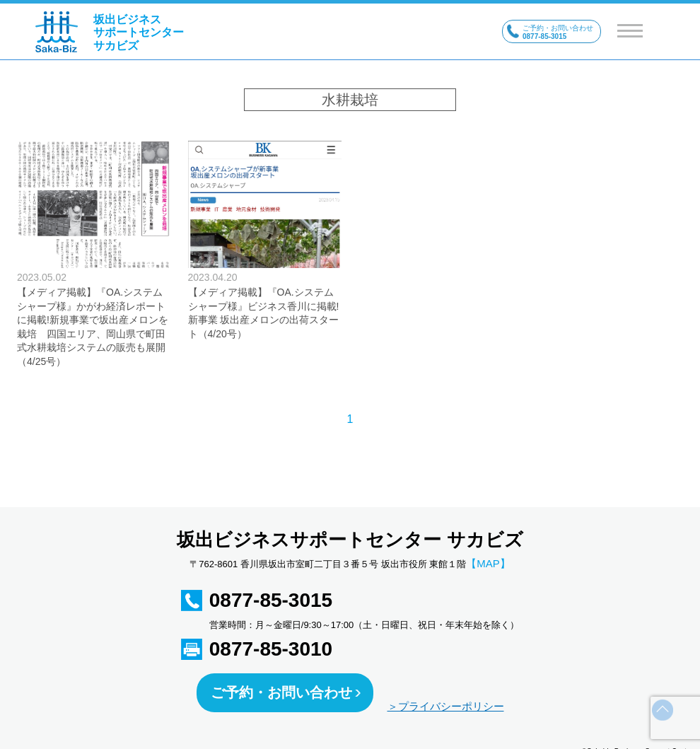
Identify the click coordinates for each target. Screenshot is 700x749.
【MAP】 (488, 563)
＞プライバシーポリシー (446, 706)
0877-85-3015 (271, 600)
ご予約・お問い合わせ (281, 692)
